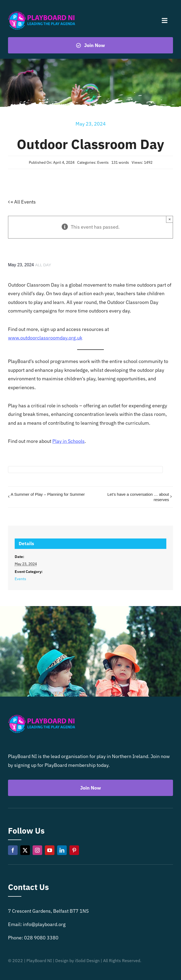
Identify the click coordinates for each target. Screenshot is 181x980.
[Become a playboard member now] (90, 45)
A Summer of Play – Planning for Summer (48, 494)
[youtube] (50, 850)
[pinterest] (74, 850)
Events (103, 162)
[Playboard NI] (42, 12)
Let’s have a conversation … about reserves (138, 497)
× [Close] (170, 219)
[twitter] (25, 850)
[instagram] (37, 850)
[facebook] (13, 850)
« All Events (23, 202)
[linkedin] (62, 850)
